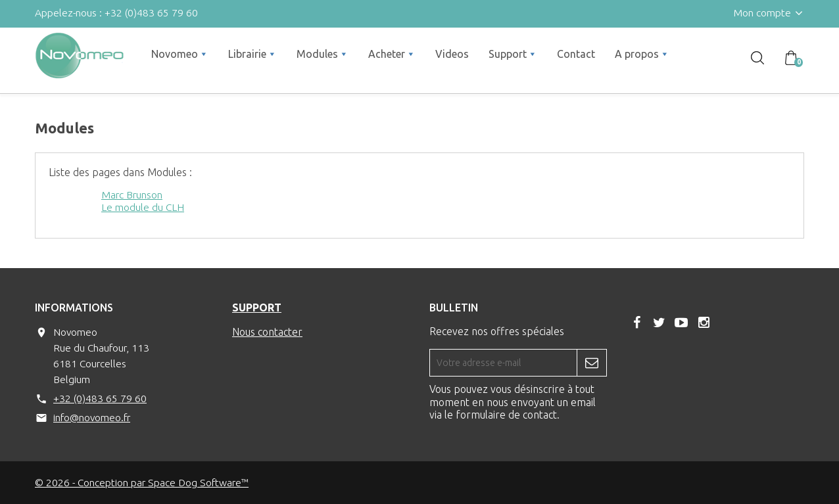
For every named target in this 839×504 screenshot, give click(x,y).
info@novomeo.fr (92, 417)
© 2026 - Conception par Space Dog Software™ (142, 482)
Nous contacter (267, 332)
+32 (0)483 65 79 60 (100, 398)
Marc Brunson (132, 195)
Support (257, 308)
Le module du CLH (143, 207)
